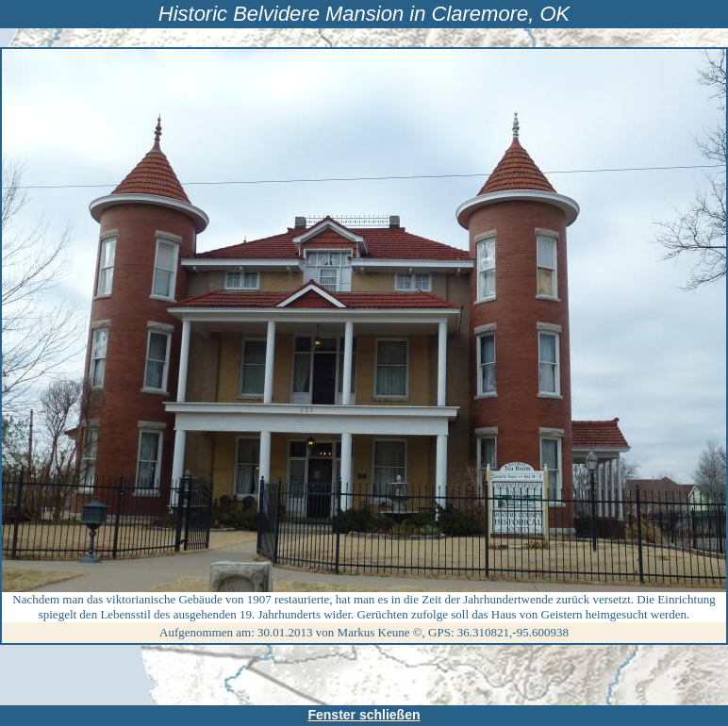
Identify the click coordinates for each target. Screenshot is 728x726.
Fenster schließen (364, 715)
